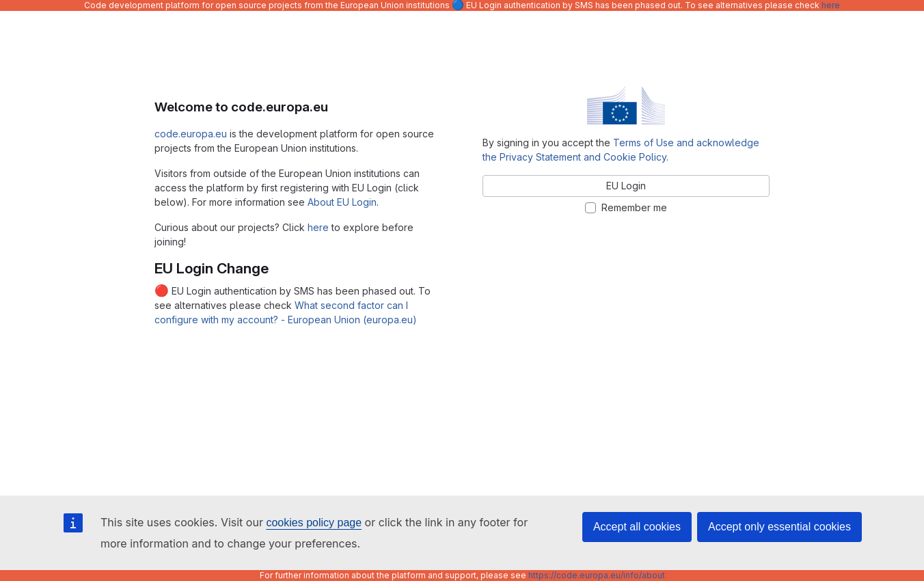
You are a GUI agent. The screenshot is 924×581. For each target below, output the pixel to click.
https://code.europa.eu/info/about (597, 575)
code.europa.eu (191, 134)
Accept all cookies (637, 527)
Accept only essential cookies (779, 527)
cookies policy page (314, 523)
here (831, 5)
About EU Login (342, 202)
